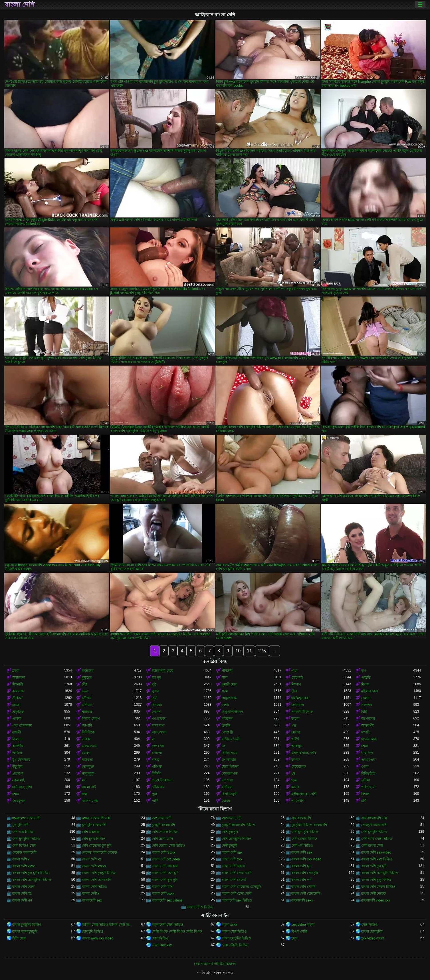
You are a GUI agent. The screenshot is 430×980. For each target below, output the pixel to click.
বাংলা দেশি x (21, 859)
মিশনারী (18, 684)
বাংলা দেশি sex (302, 852)
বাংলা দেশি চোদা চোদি (237, 873)
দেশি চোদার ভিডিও (304, 839)
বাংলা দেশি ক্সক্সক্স (233, 866)
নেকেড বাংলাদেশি (24, 852)
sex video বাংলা (303, 925)
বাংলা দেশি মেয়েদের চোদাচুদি (241, 887)
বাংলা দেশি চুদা (301, 866)
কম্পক (296, 760)
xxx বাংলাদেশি (162, 818)
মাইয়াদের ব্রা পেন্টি (304, 794)
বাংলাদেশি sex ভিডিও (237, 900)
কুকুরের (87, 677)
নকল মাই (18, 780)
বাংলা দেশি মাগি (163, 887)
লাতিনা (17, 753)
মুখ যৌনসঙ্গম (21, 760)
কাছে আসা (159, 732)
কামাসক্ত (18, 691)
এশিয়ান (87, 705)
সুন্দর (155, 691)
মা (153, 739)
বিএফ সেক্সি (299, 931)
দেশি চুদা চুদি (230, 832)
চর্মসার (296, 732)
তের (85, 691)
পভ (294, 725)
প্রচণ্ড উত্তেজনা (162, 780)
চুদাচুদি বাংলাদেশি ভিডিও (239, 825)
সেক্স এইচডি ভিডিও (235, 945)
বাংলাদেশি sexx (302, 900)
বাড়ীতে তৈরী (231, 739)
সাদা (225, 677)
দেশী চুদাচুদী (229, 846)
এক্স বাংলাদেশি (301, 818)
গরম (225, 691)
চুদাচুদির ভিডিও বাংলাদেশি (309, 825)
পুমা (154, 794)
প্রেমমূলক (19, 801)
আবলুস (297, 746)
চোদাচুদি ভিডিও (92, 931)
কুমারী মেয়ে (230, 684)
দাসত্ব (156, 760)
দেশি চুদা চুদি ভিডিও (305, 832)
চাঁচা (84, 684)
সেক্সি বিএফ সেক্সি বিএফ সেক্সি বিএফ (177, 931)
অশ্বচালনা (19, 677)
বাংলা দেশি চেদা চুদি (165, 873)
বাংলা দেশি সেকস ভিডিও (378, 887)
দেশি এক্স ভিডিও (24, 832)
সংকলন (367, 705)
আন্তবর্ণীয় (368, 725)
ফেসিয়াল (298, 705)
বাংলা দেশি (20, 5)
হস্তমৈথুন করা (300, 698)
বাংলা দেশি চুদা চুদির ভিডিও (31, 873)
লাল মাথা (158, 725)
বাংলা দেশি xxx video (306, 859)
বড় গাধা (227, 780)
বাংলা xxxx (229, 925)
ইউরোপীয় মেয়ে (162, 671)
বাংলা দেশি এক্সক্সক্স (165, 866)
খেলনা (366, 698)
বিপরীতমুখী (230, 794)
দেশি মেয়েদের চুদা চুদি (97, 846)
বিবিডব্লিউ (368, 773)
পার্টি (155, 801)
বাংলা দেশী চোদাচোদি (306, 894)
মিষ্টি (364, 712)
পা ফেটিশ (298, 801)
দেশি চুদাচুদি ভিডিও (374, 832)
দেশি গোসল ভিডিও (165, 832)
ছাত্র (294, 780)
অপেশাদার (368, 719)
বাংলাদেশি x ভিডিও (200, 907)
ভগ (364, 671)
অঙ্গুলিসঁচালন (232, 712)
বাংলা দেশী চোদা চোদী (237, 894)
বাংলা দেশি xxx (232, 859)
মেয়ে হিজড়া (230, 767)
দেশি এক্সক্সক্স (90, 832)
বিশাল (365, 794)
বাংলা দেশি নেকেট (234, 880)
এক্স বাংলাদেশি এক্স (374, 818)
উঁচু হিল (17, 767)
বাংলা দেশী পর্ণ (22, 900)
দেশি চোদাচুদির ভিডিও (237, 839)
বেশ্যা (225, 705)
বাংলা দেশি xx (91, 859)
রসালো (157, 753)
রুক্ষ (85, 794)
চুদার (294, 938)
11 (249, 651)
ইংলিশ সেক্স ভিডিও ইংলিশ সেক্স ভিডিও (108, 925)
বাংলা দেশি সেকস (303, 887)
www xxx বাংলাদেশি (26, 818)
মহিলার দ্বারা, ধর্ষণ (304, 753)
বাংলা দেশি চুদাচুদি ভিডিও (99, 873)
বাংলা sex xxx (162, 945)
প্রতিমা (366, 780)
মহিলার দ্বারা (370, 691)
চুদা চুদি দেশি (21, 825)
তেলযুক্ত (88, 767)
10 (238, 651)
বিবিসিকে (88, 732)
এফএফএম (89, 746)
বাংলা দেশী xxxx (163, 894)
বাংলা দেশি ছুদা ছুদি (165, 880)
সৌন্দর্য (87, 698)
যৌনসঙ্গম (158, 787)
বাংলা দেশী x (91, 894)
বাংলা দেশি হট (22, 894)
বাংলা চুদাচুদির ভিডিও (27, 925)
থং (224, 746)
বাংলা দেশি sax (232, 852)
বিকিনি (156, 773)
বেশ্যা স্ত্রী (227, 732)
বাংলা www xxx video (98, 938)
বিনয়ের (157, 705)
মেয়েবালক (299, 767)
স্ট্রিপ (294, 691)
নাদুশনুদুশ (88, 773)
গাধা (294, 671)
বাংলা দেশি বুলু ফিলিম (376, 880)
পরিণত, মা (369, 787)
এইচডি (366, 677)
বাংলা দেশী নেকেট (374, 894)
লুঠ (154, 684)
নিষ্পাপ (296, 684)
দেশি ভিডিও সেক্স (24, 846)
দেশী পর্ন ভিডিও (302, 846)
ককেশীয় (18, 746)
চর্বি (364, 801)
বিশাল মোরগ (91, 719)
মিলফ (365, 684)
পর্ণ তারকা (159, 719)
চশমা (365, 746)
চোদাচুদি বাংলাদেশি (374, 825)
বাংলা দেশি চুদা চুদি (374, 866)
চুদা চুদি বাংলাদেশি (94, 825)
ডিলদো (17, 739)
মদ (84, 780)
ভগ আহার (229, 760)
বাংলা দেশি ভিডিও (94, 887)
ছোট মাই (297, 677)
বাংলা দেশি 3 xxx (164, 852)
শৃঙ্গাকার (87, 712)
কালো (295, 719)
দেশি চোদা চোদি (162, 839)
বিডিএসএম (230, 753)
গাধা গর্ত (367, 753)
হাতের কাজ (369, 739)
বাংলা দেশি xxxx (24, 866)
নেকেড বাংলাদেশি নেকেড (99, 852)
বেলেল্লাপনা (230, 773)
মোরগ (86, 753)
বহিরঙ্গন (227, 719)
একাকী (17, 719)
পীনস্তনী (227, 671)
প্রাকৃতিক (18, 712)
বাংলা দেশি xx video (166, 859)
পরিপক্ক (157, 767)
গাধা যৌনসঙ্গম (22, 725)
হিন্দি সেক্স (19, 938)
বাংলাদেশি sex (92, 900)
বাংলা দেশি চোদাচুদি (305, 873)
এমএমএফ (368, 760)
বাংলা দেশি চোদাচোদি (96, 880)
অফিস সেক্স (90, 801)
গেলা (365, 767)
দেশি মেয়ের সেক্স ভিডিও (168, 846)
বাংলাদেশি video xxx (376, 900)
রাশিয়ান (227, 787)
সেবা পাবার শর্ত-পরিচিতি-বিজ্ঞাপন (215, 964)
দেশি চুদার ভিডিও (94, 839)
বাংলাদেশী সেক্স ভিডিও (167, 925)
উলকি (226, 725)
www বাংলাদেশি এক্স (96, 818)
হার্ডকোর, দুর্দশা (22, 787)
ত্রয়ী (155, 698)
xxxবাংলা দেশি (232, 818)
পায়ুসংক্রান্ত (229, 698)
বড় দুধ (156, 677)
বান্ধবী (17, 732)
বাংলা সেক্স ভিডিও (234, 931)
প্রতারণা (18, 773)
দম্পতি (366, 732)
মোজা (226, 801)
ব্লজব (16, 671)
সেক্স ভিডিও (370, 925)
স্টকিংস (17, 698)
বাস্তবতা (87, 760)
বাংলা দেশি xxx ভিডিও (377, 859)
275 (262, 651)
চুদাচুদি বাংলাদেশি (163, 825)
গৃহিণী (295, 739)
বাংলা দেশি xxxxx (94, 866)
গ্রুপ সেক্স (158, 746)
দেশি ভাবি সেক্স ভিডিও (377, 839)
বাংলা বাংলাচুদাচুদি (25, 931)
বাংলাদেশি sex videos (167, 900)
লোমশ (156, 712)
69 (293, 773)
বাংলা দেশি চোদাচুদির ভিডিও (32, 880)
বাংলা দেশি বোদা (24, 887)
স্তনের (295, 787)
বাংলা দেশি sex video (376, 852)
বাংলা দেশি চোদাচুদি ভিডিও (380, 873)
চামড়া (16, 705)
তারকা (86, 739)
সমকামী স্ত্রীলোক (302, 712)
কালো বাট (89, 787)
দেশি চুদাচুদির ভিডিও (26, 839)
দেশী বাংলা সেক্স (372, 846)
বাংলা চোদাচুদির (372, 931)
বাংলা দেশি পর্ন (301, 880)
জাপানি (87, 725)
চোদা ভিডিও (160, 938)
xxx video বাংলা (373, 938)
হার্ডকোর (88, 671)
